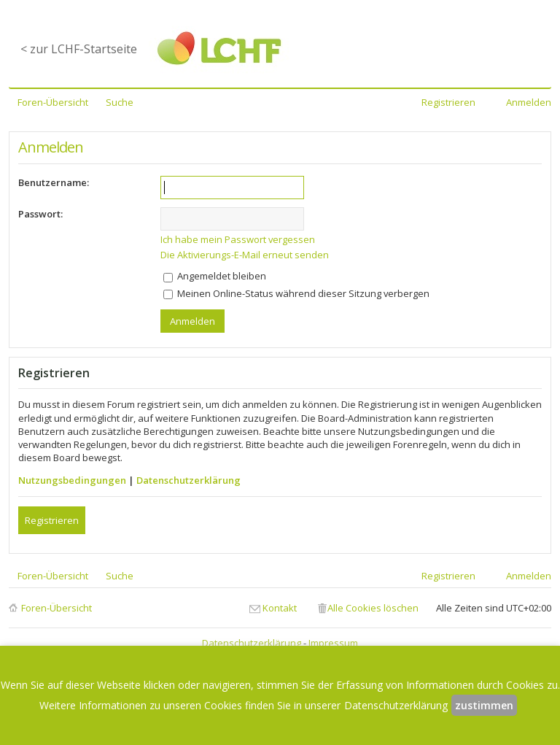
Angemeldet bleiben (215, 276)
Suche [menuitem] (120, 102)
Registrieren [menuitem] (448, 102)
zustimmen (484, 705)
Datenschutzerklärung (188, 480)
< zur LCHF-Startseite (79, 49)
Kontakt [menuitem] (280, 608)
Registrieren (52, 520)
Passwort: (40, 214)
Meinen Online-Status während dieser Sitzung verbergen (296, 293)
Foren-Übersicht (57, 608)
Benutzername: (54, 182)
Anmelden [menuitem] (529, 102)
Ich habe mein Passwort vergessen (238, 239)
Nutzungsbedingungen (72, 480)
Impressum (333, 643)
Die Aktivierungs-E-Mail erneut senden (245, 255)
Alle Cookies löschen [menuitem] (373, 608)
